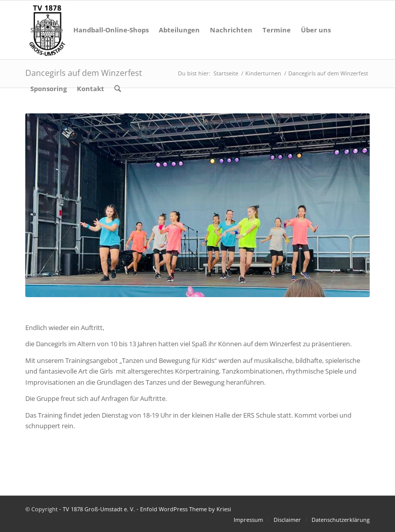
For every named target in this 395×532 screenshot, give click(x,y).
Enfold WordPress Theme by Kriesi (186, 509)
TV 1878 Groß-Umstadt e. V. (99, 509)
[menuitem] (47, 30)
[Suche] (118, 89)
